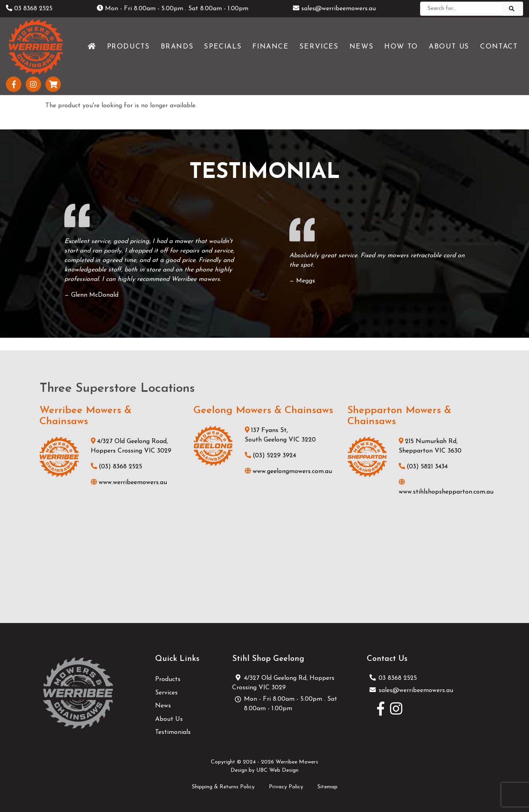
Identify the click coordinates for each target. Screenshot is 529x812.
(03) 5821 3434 (423, 467)
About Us (169, 719)
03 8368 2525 (29, 9)
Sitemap (327, 787)
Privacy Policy (286, 787)
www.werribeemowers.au (129, 483)
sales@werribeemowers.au (334, 9)
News (163, 706)
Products (168, 679)
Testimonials (173, 732)
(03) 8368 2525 (116, 467)
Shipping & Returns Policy (223, 787)
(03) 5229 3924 (270, 456)
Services (166, 693)
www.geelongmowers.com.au (288, 471)
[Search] (461, 9)
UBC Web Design (277, 770)
